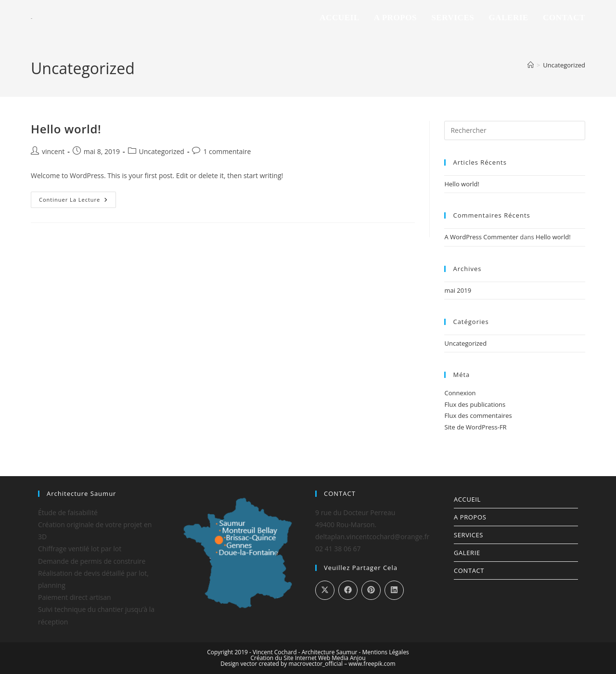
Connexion (460, 393)
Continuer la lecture (77, 197)
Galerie (467, 553)
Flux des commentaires (478, 415)
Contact (469, 570)
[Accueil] (531, 65)
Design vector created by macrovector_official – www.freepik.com (308, 664)
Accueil (467, 499)
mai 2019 (458, 290)
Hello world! (66, 129)
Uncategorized (564, 65)
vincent (53, 151)
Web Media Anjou (342, 658)
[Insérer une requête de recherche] (515, 130)
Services (468, 535)
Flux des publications (475, 404)
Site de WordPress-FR (475, 427)
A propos (470, 517)
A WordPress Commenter (481, 237)
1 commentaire (227, 151)
